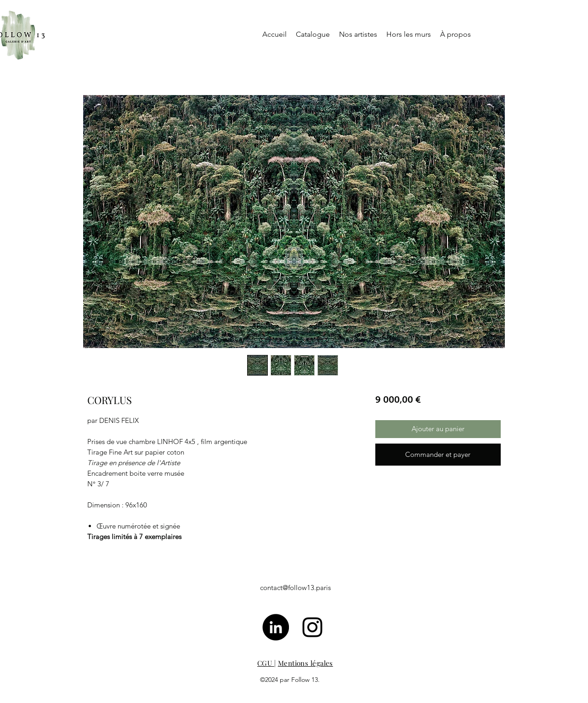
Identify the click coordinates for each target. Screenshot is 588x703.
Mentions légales (305, 663)
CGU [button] (266, 663)
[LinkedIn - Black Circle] (276, 627)
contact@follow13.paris (295, 588)
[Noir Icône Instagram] (312, 627)
